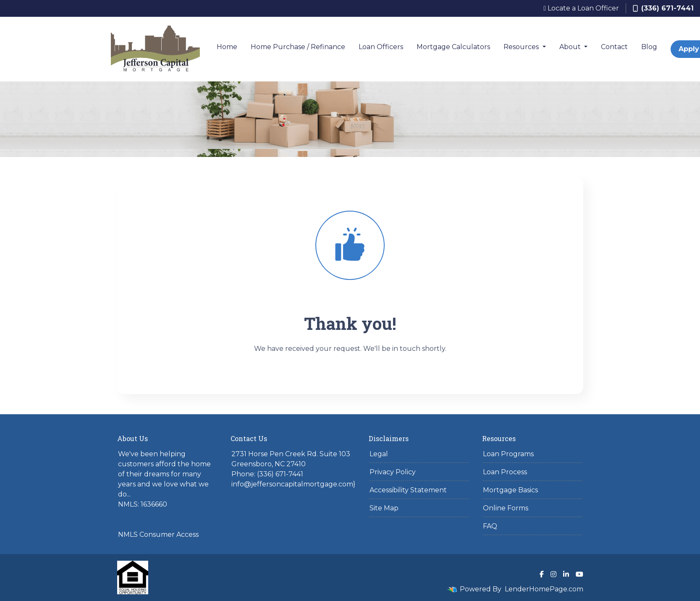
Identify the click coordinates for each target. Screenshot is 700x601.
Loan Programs (508, 454)
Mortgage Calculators (453, 47)
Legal (379, 454)
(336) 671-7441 (663, 8)
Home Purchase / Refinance (298, 47)
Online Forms (506, 508)
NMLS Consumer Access (158, 534)
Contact (614, 47)
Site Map (384, 508)
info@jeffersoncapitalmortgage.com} (293, 484)
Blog (649, 47)
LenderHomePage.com (544, 589)
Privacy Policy (393, 472)
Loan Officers (381, 47)
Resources (522, 47)
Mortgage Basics (510, 490)
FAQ (490, 526)
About (571, 47)
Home (227, 47)
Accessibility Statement (408, 490)
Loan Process (505, 472)
